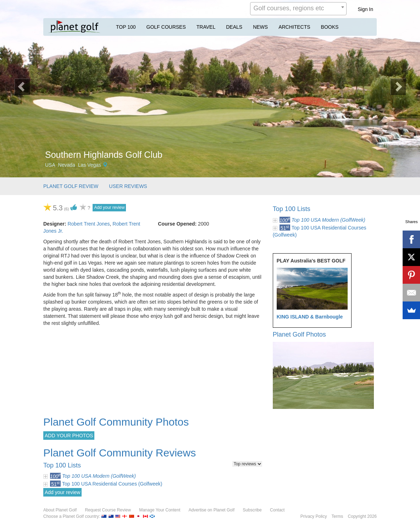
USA (50, 165)
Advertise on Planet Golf (212, 510)
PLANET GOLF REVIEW (71, 186)
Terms (338, 516)
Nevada (67, 165)
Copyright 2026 (362, 516)
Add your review (109, 207)
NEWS (260, 27)
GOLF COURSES (166, 27)
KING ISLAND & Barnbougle (310, 317)
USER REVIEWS (128, 186)
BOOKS (330, 27)
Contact (277, 510)
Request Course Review (108, 510)
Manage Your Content (160, 510)
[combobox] (298, 9)
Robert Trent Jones (89, 224)
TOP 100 (126, 27)
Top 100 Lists (292, 209)
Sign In (365, 9)
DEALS (234, 27)
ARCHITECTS (294, 27)
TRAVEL (206, 27)
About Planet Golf (60, 510)
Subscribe (252, 510)
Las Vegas (90, 165)
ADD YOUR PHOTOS (69, 436)
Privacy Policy (314, 516)
